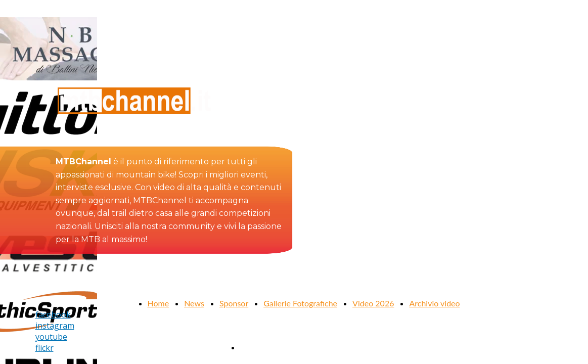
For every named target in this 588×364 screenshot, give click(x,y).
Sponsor (234, 303)
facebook (53, 314)
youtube (51, 337)
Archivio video (434, 303)
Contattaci (258, 347)
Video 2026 (373, 303)
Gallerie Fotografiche (300, 303)
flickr (44, 348)
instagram (55, 326)
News (194, 303)
